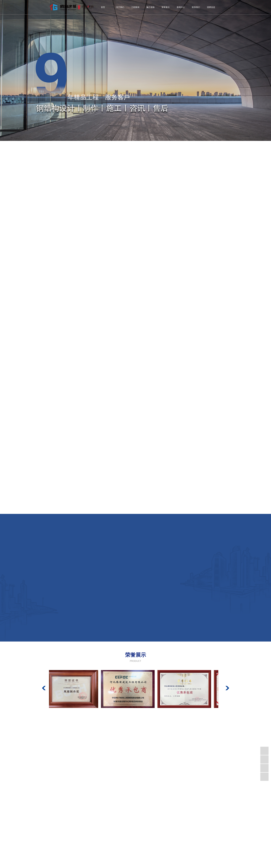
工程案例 (135, 7)
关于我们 (120, 7)
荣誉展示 (166, 7)
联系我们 (196, 7)
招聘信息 (211, 7)
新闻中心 (181, 7)
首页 (103, 7)
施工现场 (150, 7)
